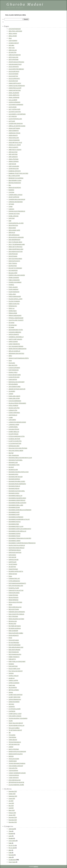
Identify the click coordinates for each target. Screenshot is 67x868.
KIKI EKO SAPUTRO (14, 408)
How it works (12, 363)
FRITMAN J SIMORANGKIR (16, 318)
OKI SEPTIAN (12, 567)
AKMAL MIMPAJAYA (14, 95)
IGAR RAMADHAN (13, 370)
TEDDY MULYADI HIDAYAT (16, 723)
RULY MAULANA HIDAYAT (16, 671)
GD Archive (11, 323)
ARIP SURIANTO (13, 157)
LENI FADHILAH (13, 415)
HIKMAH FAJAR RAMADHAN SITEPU (19, 358)
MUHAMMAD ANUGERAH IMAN (17, 498)
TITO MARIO (12, 735)
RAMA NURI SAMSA (14, 593)
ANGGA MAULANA (14, 138)
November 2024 (13, 820)
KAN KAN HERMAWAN (15, 401)
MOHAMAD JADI (13, 462)
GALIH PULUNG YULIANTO (16, 320)
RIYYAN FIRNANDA (14, 643)
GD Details (11, 327)
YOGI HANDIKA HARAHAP (16, 766)
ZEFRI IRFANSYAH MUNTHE (16, 782)
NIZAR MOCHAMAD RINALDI (16, 548)
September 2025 (13, 796)
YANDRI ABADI (13, 761)
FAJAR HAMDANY (13, 289)
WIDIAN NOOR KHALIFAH (16, 754)
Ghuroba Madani (25, 4)
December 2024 (13, 817)
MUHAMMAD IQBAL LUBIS (16, 505)
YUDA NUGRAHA (13, 771)
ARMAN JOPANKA (14, 161)
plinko (10, 850)
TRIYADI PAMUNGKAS (15, 742)
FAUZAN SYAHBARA (14, 301)
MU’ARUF (11, 467)
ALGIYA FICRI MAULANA (15, 119)
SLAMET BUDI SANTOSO (15, 695)
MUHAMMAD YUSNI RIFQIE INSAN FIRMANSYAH (22, 543)
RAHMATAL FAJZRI (14, 588)
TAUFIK (11, 721)
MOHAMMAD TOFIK (14, 465)
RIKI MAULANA (13, 621)
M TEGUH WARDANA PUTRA (17, 436)
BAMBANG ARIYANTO (15, 171)
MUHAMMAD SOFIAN (14, 534)
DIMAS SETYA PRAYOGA (15, 247)
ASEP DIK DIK (12, 164)
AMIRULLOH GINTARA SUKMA (17, 126)
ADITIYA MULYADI (13, 57)
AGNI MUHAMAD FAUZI (15, 64)
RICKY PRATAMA (13, 616)
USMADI (11, 747)
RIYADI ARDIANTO (14, 635)
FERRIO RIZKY (13, 311)
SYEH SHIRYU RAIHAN (15, 716)
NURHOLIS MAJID (13, 560)
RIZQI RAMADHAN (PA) (15, 654)
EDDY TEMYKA (13, 263)
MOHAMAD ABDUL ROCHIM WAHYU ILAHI (20, 458)
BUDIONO (11, 190)
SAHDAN (11, 673)
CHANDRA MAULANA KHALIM (17, 199)
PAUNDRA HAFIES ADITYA (16, 571)
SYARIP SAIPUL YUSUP (15, 714)
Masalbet (11, 838)
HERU (10, 356)
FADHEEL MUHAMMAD (15, 282)
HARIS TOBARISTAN (14, 344)
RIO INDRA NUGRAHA (15, 628)
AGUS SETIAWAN (13, 74)
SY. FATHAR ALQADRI (14, 709)
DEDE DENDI (12, 228)
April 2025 (11, 808)
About (10, 38)
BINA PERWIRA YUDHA (15, 180)
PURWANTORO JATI (14, 579)
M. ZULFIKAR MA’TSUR (15, 443)
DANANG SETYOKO (14, 214)
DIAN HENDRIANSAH (14, 240)
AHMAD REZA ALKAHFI (15, 88)
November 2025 (13, 791)
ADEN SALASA (13, 50)
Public (10, 853)
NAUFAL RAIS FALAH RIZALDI (17, 545)
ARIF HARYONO (13, 154)
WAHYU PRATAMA (14, 749)
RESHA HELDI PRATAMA (15, 602)
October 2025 (12, 794)
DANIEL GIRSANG (13, 216)
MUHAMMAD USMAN (14, 541)
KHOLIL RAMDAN (13, 406)
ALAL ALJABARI (13, 100)
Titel (9, 733)
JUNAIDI (11, 394)
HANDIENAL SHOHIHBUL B (16, 337)
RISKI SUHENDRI (13, 631)
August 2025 (12, 799)
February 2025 (12, 813)
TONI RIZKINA (12, 737)
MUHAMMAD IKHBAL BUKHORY (17, 503)
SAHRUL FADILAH (13, 676)
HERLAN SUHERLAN (14, 351)
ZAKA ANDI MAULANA (15, 780)
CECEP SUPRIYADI (14, 197)
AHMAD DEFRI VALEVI (15, 83)
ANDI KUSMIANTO (14, 131)
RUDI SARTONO (13, 666)
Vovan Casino (12, 862)
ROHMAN (11, 664)
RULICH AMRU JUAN (14, 669)
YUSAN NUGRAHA (14, 775)
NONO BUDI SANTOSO (15, 552)
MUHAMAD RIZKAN (14, 489)
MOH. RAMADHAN (14, 455)
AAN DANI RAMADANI (15, 29)
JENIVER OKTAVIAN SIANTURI (17, 389)
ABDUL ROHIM (13, 36)
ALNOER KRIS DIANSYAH (16, 123)
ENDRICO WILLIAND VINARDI (17, 275)
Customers (11, 209)
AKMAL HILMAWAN (14, 93)
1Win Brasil (11, 829)
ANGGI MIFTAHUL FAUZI (15, 143)
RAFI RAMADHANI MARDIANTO (17, 583)
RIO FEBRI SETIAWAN (15, 626)
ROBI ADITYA (12, 659)
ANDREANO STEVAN (14, 133)
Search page (12, 685)
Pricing (10, 576)
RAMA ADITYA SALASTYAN (16, 590)
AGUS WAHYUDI (13, 81)
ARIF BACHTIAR (13, 152)
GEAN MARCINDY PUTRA (16, 330)
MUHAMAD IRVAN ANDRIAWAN (17, 484)
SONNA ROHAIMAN (14, 702)
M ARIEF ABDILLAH (14, 432)
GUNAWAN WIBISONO (15, 332)
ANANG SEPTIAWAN (14, 128)
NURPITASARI (12, 562)
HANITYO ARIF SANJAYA (15, 339)
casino (10, 836)
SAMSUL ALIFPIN (13, 680)
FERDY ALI (11, 308)
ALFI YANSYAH (13, 116)
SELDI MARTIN (13, 688)
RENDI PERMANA (13, 600)
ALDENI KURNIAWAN (14, 102)
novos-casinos (12, 841)
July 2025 (11, 801)
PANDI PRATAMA (13, 569)
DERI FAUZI (12, 233)
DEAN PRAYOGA (13, 225)
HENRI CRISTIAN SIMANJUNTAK (17, 349)
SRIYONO (11, 704)
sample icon (12, 678)
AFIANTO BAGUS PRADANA (16, 62)
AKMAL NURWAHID (14, 97)
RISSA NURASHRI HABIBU (16, 633)
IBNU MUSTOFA (13, 365)
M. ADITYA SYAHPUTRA (15, 441)
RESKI (10, 605)
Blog (10, 185)
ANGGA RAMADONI (14, 140)
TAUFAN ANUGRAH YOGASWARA (18, 718)
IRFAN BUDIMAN (13, 384)
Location (11, 417)
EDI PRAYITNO (13, 266)
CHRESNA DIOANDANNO (16, 202)
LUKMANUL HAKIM (14, 425)
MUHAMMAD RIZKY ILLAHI (16, 526)
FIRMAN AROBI (13, 313)
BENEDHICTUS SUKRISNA (16, 178)
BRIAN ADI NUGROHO (15, 188)
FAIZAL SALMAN (13, 287)
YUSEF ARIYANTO (14, 778)
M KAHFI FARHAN (13, 434)
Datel (10, 221)
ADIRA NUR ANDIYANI (15, 55)
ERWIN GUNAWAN (14, 278)
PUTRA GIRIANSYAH (14, 581)
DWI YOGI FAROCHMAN (15, 259)
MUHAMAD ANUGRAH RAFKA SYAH (19, 472)
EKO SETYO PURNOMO (15, 268)
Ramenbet (11, 855)
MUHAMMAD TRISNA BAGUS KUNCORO (20, 538)
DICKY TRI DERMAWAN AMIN (17, 244)
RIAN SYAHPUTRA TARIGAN (16, 614)
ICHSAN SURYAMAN (14, 368)
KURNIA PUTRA (13, 410)
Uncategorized (12, 860)
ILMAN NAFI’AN (13, 379)
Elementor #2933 (13, 273)
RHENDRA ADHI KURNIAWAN (17, 612)
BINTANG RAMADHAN (15, 183)
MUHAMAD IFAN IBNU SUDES (17, 481)
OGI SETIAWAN (13, 564)
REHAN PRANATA (13, 598)
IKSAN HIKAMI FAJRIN (15, 375)
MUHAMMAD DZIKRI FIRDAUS (17, 500)
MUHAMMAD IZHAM (14, 507)
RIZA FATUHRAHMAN (14, 645)
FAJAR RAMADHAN (14, 292)
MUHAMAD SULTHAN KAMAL (17, 491)
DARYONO (12, 218)
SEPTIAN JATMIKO (14, 690)
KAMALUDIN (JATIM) (14, 398)
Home (10, 361)
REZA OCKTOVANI (14, 609)
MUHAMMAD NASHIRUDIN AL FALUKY (19, 519)
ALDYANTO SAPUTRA (15, 112)
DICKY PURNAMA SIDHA (15, 242)
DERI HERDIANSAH (14, 235)
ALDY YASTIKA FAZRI (14, 109)
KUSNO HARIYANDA (14, 413)
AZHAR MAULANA (14, 169)
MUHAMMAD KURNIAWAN (16, 517)
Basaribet (11, 834)
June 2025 (11, 803)
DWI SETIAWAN (13, 256)
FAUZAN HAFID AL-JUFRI (15, 299)
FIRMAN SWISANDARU (15, 316)
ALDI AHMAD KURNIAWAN (16, 105)
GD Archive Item (13, 325)
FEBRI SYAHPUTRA (14, 304)
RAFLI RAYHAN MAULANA (16, 586)
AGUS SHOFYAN (13, 76)
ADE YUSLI (12, 48)
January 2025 (12, 815)
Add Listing (11, 45)
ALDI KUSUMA (12, 107)
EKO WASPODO (13, 270)
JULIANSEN (12, 391)
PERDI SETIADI (13, 574)
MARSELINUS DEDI (14, 446)
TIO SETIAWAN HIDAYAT (15, 730)
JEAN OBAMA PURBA (14, 387)
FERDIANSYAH (13, 306)
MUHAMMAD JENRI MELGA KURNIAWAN (20, 510)
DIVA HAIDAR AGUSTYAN (15, 252)
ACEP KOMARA (13, 41)
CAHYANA (11, 192)
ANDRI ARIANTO (13, 135)
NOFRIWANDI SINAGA (15, 550)
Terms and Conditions (14, 728)
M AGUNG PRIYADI (14, 429)
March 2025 (12, 810)
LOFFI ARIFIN (12, 420)
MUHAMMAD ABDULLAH (15, 496)
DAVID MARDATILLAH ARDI (16, 223)
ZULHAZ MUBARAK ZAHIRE (16, 785)
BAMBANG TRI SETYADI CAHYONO (18, 173)
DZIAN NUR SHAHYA (14, 261)
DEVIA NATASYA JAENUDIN (16, 237)
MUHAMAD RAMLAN (14, 486)
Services (11, 692)
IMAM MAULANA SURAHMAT (16, 382)
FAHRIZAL (11, 285)
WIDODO (11, 756)
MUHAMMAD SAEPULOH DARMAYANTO (20, 529)
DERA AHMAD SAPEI (14, 230)
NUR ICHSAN (12, 555)
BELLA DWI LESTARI (14, 176)
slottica (10, 857)
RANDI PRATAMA (13, 595)
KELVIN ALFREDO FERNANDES (17, 403)
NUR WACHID (12, 557)
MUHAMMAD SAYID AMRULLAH (17, 531)
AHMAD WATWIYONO (15, 90)
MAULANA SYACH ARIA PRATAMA (18, 448)
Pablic (10, 843)
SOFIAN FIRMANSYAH (15, 699)
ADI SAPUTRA (12, 52)
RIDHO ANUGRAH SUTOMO (16, 619)
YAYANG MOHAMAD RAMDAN (17, 763)
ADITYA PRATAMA (13, 60)
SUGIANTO (12, 707)
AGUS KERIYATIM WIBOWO (16, 69)
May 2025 (11, 806)
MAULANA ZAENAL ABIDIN (16, 451)
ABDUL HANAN (13, 34)
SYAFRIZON (12, 711)
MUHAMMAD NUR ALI (15, 522)
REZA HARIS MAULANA (15, 607)
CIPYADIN (11, 204)
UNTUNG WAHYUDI (14, 744)
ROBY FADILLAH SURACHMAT (17, 662)
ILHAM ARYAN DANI (14, 377)
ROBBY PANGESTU (14, 657)
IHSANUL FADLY (13, 372)
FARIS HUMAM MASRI (15, 296)
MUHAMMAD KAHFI (14, 512)
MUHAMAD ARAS (13, 474)
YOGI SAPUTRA (13, 768)
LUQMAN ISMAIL (13, 427)
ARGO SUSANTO (13, 147)
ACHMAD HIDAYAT (14, 43)
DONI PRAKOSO (13, 254)
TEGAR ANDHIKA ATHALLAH (16, 725)
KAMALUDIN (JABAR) (14, 396)
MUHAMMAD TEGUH (14, 536)
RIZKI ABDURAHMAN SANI (16, 647)
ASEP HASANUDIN (14, 166)
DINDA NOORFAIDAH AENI (16, 249)
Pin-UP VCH (12, 845)
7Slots (10, 831)
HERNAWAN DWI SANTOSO (16, 353)
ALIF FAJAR (12, 121)
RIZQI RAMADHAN (14, 652)
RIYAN (10, 638)
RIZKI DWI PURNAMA (14, 650)
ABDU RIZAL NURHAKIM (15, 31)
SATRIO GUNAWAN (14, 683)
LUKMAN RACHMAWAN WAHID (17, 422)
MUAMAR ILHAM (13, 470)
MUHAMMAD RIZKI (14, 524)
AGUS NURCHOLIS (14, 71)
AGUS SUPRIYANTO (14, 79)
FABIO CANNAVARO (14, 280)
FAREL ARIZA (12, 294)
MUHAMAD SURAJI (14, 493)
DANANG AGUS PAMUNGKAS (17, 211)
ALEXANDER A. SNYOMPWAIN (17, 114)
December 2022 (13, 822)
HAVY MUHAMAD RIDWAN (16, 346)
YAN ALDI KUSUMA (14, 759)
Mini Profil (11, 453)
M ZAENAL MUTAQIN (14, 439)
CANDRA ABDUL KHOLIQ (15, 195)
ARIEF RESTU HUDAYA (15, 150)
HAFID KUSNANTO (14, 334)
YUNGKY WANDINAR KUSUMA (17, 773)
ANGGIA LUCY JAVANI (15, 145)
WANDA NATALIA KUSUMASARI (17, 752)
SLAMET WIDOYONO (14, 697)
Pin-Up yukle (12, 848)
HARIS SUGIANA (13, 342)
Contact (10, 206)
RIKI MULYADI (12, 624)
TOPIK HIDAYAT (13, 740)
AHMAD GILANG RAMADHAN (17, 86)
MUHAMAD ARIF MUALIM (15, 477)
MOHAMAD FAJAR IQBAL (15, 460)
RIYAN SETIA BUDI (14, 640)
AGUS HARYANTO (14, 67)
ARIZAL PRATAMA (13, 159)
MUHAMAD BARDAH (14, 479)
